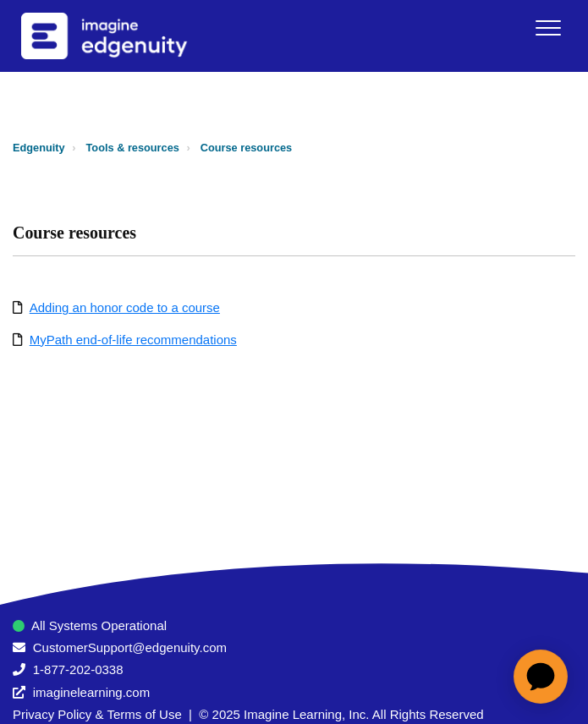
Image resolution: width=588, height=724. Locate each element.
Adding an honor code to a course (125, 307)
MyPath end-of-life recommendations (133, 340)
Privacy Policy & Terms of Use (97, 714)
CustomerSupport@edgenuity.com (130, 647)
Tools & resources (133, 148)
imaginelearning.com (91, 692)
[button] (548, 27)
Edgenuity (39, 148)
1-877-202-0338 (78, 669)
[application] (541, 677)
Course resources (246, 148)
